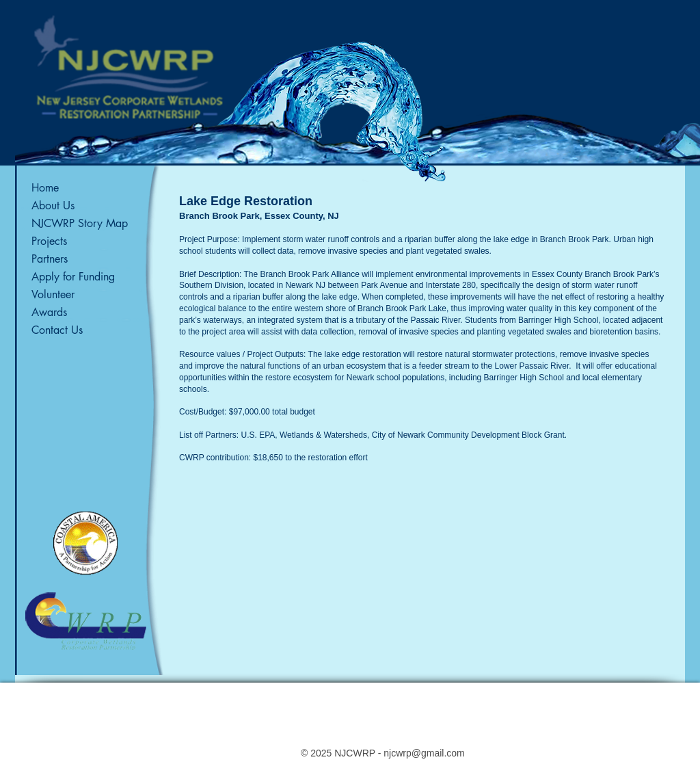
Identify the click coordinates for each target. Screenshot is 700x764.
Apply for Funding (73, 277)
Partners (50, 259)
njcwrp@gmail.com (424, 753)
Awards (49, 312)
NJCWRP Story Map (80, 223)
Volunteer (53, 294)
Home (45, 188)
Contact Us (57, 330)
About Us (53, 206)
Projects (49, 241)
